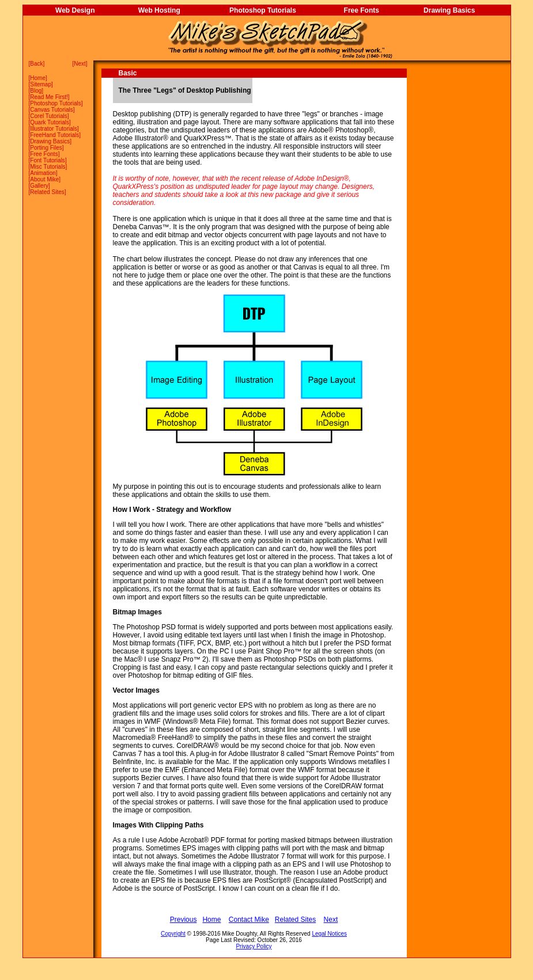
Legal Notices (329, 934)
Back (36, 64)
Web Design (75, 10)
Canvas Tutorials (51, 110)
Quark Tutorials (50, 122)
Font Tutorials (48, 160)
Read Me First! (49, 97)
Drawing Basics (449, 10)
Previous (184, 920)
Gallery (39, 186)
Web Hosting (159, 10)
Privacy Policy (254, 946)
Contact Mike (249, 920)
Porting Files (46, 148)
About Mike (44, 179)
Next (80, 64)
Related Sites (47, 192)
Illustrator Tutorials (54, 129)
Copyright (173, 934)
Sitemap (41, 84)
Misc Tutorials (48, 167)
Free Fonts (362, 10)
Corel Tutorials (48, 116)
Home (38, 78)
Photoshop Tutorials (263, 10)
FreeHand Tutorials (54, 135)
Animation (43, 173)
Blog (36, 91)
